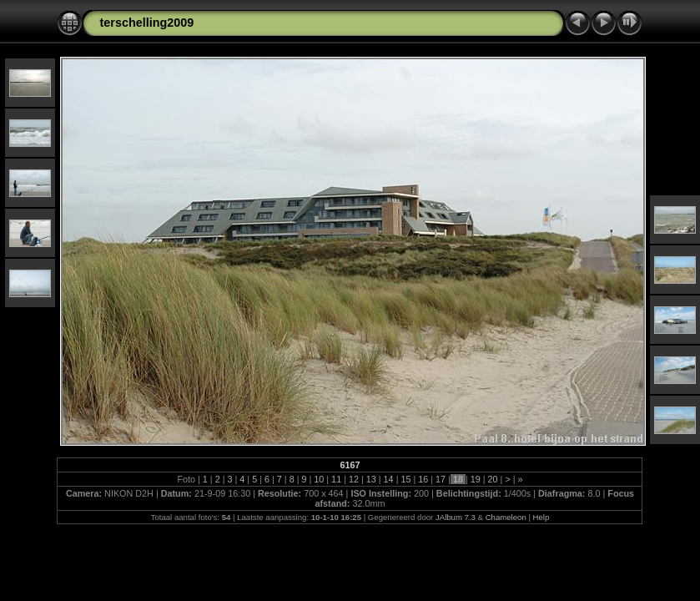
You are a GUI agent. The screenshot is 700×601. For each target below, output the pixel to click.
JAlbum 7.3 (456, 517)
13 (371, 479)
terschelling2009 (146, 23)
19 (476, 479)
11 (336, 479)
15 (405, 479)
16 (423, 479)
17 (441, 479)
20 (493, 479)
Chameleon (506, 517)
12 (354, 479)
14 (389, 479)
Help (541, 517)
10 (319, 479)
